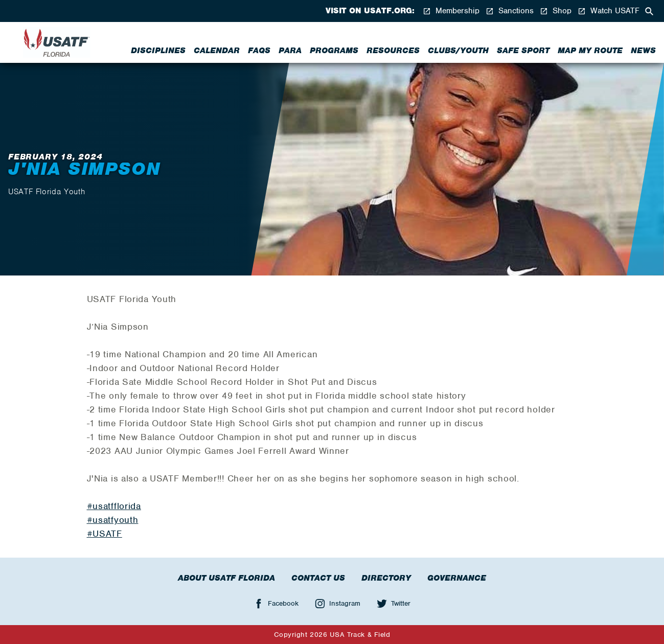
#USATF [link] (105, 534)
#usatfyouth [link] (113, 520)
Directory (386, 578)
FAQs (259, 51)
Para (290, 51)
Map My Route (590, 51)
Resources (393, 51)
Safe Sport (523, 51)
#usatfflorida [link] (114, 506)
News (643, 51)
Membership (451, 11)
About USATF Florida (226, 578)
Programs (334, 51)
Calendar (217, 51)
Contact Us (318, 578)
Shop (556, 11)
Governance (457, 578)
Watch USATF (609, 11)
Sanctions (510, 11)
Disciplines (158, 51)
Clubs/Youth (458, 51)
